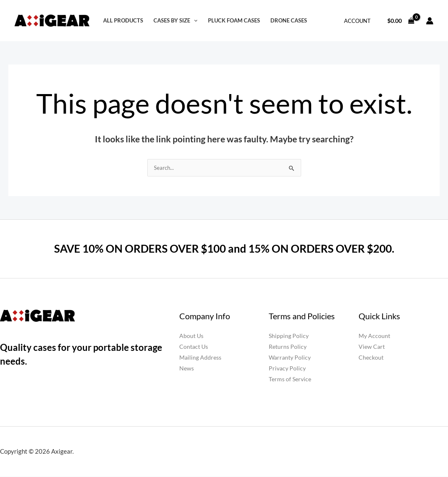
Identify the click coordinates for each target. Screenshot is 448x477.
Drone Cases (289, 21)
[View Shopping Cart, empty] (401, 21)
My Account (374, 336)
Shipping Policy (289, 336)
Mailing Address (200, 358)
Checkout (371, 358)
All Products (123, 21)
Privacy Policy (287, 369)
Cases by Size (176, 21)
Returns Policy (288, 347)
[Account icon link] (430, 21)
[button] (194, 21)
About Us (191, 336)
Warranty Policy (290, 358)
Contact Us (194, 347)
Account (357, 21)
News (187, 369)
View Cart (372, 347)
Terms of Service (290, 379)
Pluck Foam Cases (234, 21)
